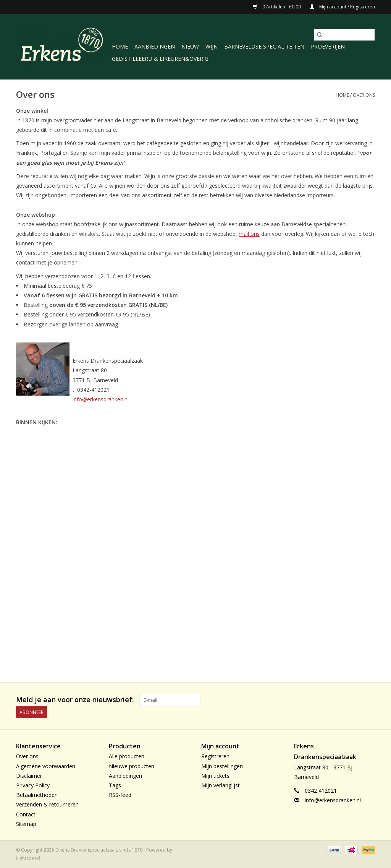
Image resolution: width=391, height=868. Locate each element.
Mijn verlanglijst (221, 785)
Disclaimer (29, 776)
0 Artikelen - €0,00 (277, 7)
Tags (115, 785)
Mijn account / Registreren (342, 7)
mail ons (249, 234)
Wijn (212, 46)
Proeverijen (328, 46)
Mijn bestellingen (222, 766)
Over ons (364, 95)
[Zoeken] (344, 35)
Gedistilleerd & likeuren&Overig (160, 59)
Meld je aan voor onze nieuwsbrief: (75, 700)
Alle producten (127, 756)
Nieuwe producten (132, 766)
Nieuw (190, 46)
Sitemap (26, 824)
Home (120, 46)
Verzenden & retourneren (47, 804)
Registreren (215, 756)
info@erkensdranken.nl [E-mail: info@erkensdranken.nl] (333, 800)
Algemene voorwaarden (46, 766)
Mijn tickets (215, 776)
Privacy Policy (33, 785)
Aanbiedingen (155, 46)
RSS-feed (120, 795)
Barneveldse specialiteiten (264, 46)
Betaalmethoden (37, 795)
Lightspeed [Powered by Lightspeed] (28, 858)
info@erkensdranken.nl (101, 399)
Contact (26, 814)
